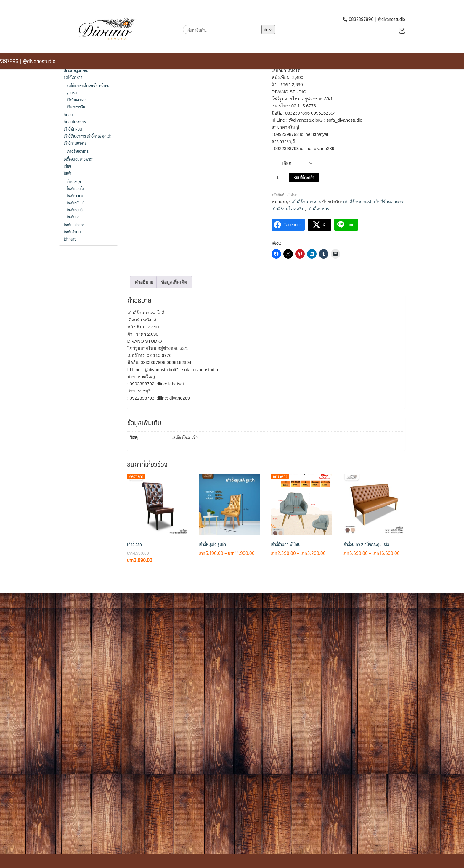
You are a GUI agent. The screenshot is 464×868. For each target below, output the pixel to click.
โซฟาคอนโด (75, 188)
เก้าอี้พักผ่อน (73, 129)
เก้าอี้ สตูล (74, 181)
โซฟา (68, 173)
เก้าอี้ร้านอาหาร (306, 202)
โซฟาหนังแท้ (76, 202)
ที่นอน (68, 115)
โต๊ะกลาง (70, 239)
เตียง (67, 166)
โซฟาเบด (73, 217)
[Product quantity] (280, 177)
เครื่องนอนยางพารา (79, 159)
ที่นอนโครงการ (75, 122)
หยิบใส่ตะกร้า (304, 177)
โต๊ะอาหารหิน (76, 107)
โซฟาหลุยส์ (75, 210)
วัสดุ (277, 162)
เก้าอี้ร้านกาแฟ (357, 202)
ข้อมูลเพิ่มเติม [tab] (174, 282)
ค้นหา (268, 29)
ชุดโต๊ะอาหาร (73, 77)
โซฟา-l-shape (74, 225)
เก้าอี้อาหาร (318, 209)
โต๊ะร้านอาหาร (77, 99)
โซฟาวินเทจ (75, 195)
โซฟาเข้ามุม (72, 232)
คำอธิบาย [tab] (144, 282)
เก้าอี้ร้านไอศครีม (288, 209)
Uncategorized (76, 70)
